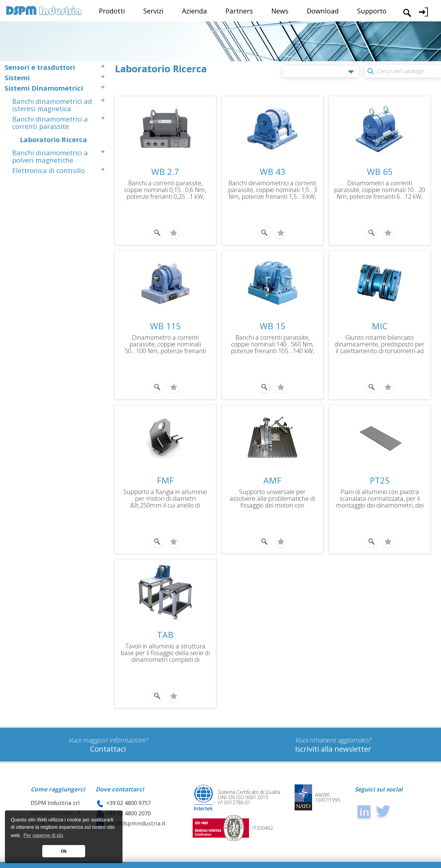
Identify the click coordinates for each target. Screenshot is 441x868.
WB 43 (273, 172)
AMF (272, 472)
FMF (165, 472)
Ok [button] (64, 851)
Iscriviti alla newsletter (333, 731)
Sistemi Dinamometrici (44, 88)
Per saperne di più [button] (43, 835)
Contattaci (108, 731)
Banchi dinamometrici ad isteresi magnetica (52, 105)
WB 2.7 (165, 172)
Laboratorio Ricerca (53, 139)
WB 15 (273, 322)
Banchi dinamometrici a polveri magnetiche (50, 156)
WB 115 (165, 322)
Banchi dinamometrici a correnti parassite (50, 123)
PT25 (380, 472)
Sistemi (17, 77)
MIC (380, 322)
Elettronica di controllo (49, 170)
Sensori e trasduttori (40, 67)
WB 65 (380, 172)
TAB (165, 621)
